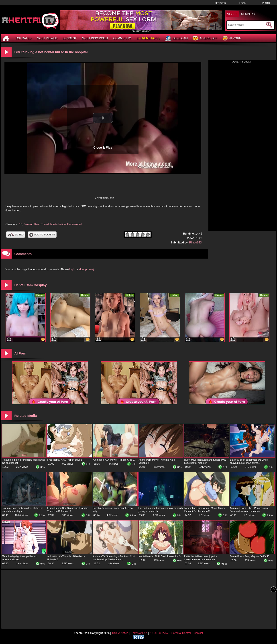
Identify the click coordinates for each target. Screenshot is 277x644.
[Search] (247, 25)
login (72, 269)
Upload (265, 3)
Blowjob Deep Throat (36, 224)
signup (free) (86, 269)
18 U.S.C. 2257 (159, 633)
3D (21, 224)
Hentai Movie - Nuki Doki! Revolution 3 (160, 556)
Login (243, 3)
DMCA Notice (120, 633)
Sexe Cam (176, 38)
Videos (232, 14)
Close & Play (103, 148)
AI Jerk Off (205, 38)
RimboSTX (196, 243)
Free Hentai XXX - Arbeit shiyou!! (65, 460)
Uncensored (74, 224)
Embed (16, 235)
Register (220, 3)
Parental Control (181, 633)
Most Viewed (47, 38)
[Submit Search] (269, 25)
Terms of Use (139, 633)
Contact (198, 633)
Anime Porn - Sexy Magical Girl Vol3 (250, 556)
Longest (70, 38)
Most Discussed (95, 38)
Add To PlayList (42, 235)
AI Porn (232, 38)
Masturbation (58, 224)
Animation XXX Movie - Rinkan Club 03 (114, 460)
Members (248, 14)
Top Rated (23, 38)
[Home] (6, 38)
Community (122, 38)
